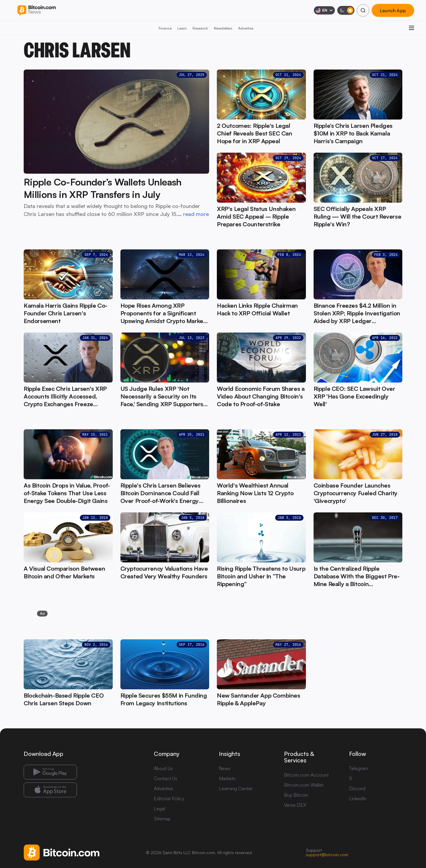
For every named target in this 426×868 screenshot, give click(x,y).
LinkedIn (358, 798)
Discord (357, 788)
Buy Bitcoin (296, 795)
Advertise (246, 28)
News (225, 768)
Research (200, 28)
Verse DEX (295, 805)
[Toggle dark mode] (346, 10)
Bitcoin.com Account (306, 775)
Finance (165, 28)
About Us (163, 768)
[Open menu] (412, 28)
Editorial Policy (169, 798)
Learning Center (236, 788)
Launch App (393, 10)
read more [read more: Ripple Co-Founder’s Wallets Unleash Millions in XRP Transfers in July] (196, 214)
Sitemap (162, 819)
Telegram (359, 768)
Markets (227, 778)
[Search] (363, 10)
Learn (182, 28)
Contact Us (166, 778)
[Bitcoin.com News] (37, 11)
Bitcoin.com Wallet (304, 785)
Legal (159, 809)
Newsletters (223, 28)
